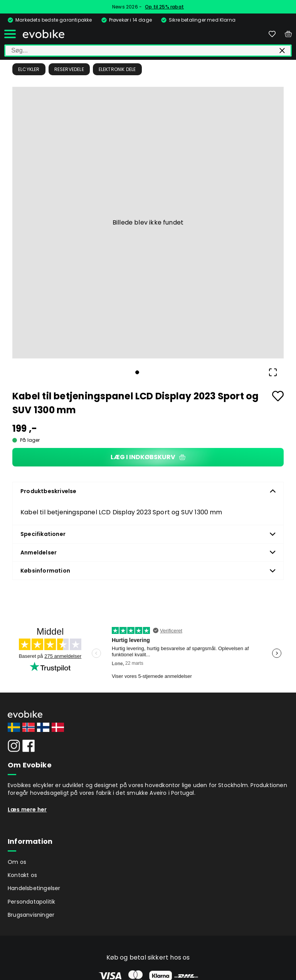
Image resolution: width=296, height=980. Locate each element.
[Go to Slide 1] (137, 372)
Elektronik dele (117, 69)
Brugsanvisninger (31, 915)
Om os (17, 862)
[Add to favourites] (278, 396)
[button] (148, 223)
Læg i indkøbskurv (148, 457)
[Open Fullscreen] (273, 372)
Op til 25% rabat (164, 7)
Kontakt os (22, 875)
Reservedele (69, 69)
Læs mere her (27, 809)
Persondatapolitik (31, 902)
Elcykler (29, 69)
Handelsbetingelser (34, 888)
